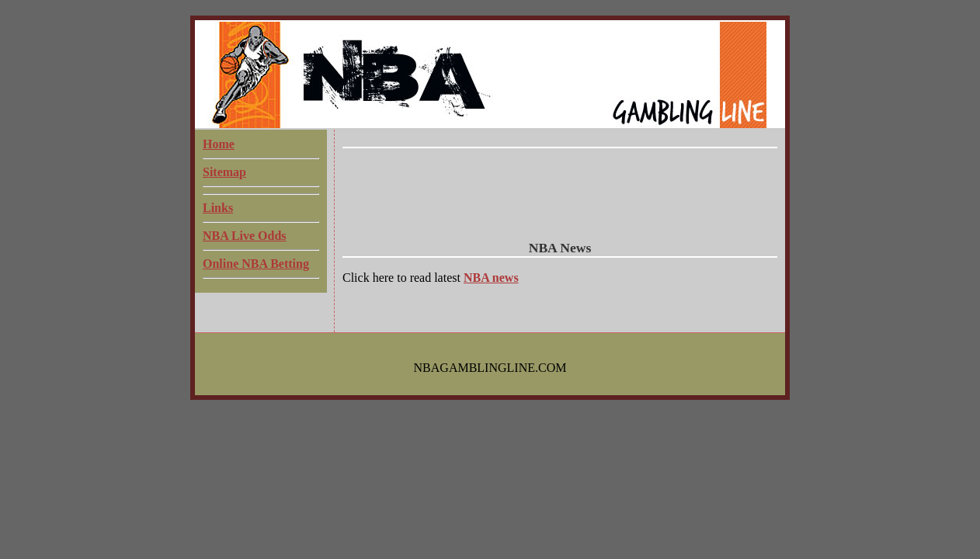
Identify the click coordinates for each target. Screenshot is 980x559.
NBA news (491, 278)
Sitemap (224, 172)
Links (218, 208)
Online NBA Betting (256, 264)
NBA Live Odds (245, 236)
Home (219, 144)
